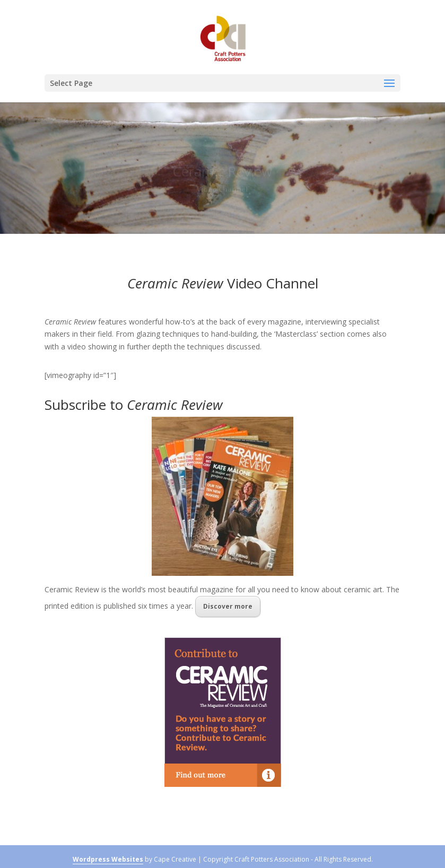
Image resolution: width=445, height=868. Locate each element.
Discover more (228, 606)
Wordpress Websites (108, 859)
